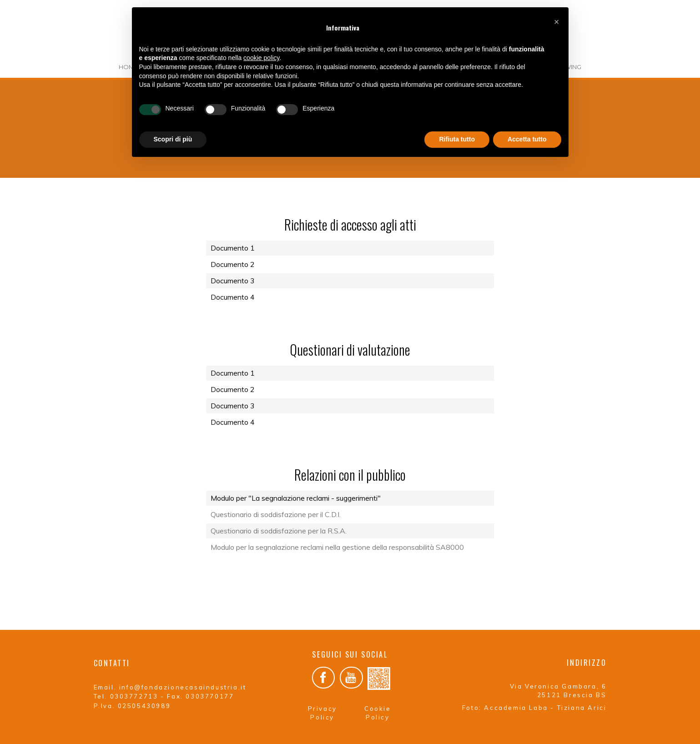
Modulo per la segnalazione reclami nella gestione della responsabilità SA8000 (337, 547)
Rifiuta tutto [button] (457, 139)
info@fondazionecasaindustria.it (183, 687)
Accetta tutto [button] (527, 139)
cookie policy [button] (261, 58)
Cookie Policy (378, 710)
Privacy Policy (322, 710)
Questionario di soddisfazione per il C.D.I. (276, 514)
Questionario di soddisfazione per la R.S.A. (279, 531)
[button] (557, 22)
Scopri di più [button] (173, 139)
